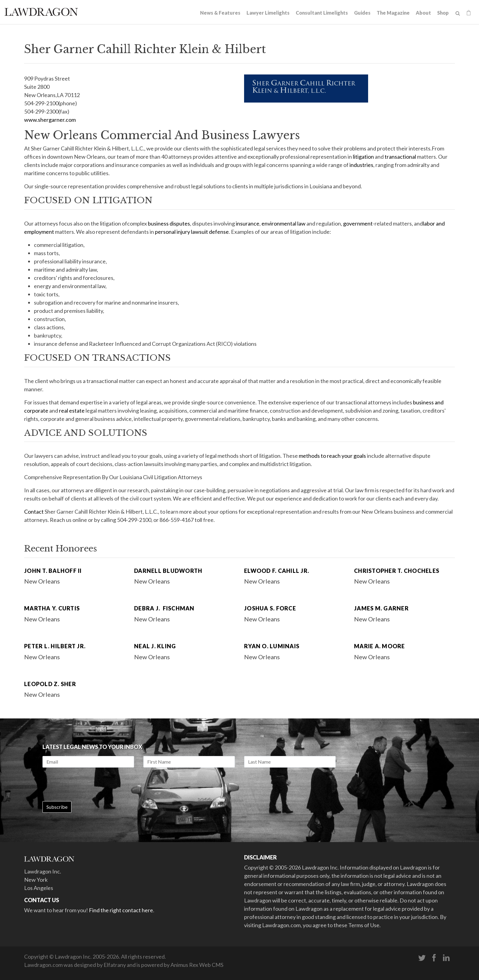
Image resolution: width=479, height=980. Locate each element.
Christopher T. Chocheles (397, 571)
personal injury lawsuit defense (192, 232)
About (423, 13)
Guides (362, 13)
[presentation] (89, 784)
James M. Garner (381, 608)
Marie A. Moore (380, 646)
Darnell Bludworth (168, 571)
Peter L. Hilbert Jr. (55, 646)
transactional (400, 157)
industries (361, 165)
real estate (72, 410)
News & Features (220, 13)
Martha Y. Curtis (52, 608)
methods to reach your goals (332, 456)
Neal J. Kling (155, 646)
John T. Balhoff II (53, 571)
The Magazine (393, 13)
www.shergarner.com (50, 120)
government (358, 223)
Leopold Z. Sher (50, 684)
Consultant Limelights (322, 13)
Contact (34, 512)
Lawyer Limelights (268, 13)
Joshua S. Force (270, 608)
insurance (248, 223)
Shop (443, 13)
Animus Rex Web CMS (197, 965)
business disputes (169, 223)
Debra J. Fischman (164, 608)
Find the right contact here (121, 910)
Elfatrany (115, 965)
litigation (363, 157)
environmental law (283, 223)
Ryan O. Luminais (272, 646)
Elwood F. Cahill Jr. (277, 571)
